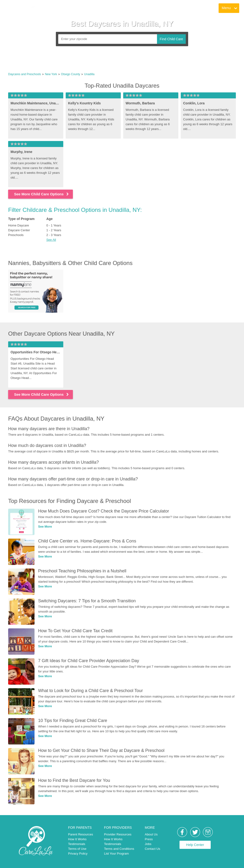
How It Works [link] (77, 839)
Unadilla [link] (89, 74)
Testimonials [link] (77, 844)
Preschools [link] (16, 235)
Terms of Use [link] (77, 849)
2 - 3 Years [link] (54, 235)
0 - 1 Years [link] (54, 225)
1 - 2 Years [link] (54, 230)
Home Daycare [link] (19, 225)
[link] (22, 8)
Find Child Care (171, 39)
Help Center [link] (195, 845)
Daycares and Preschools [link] (25, 74)
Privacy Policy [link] (78, 854)
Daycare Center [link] (19, 230)
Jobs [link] (148, 844)
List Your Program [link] (116, 854)
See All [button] (51, 240)
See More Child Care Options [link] (42, 194)
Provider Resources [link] (118, 834)
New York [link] (51, 74)
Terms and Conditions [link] (119, 849)
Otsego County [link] (70, 74)
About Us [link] (151, 834)
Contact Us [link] (152, 849)
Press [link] (149, 839)
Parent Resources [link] (81, 834)
